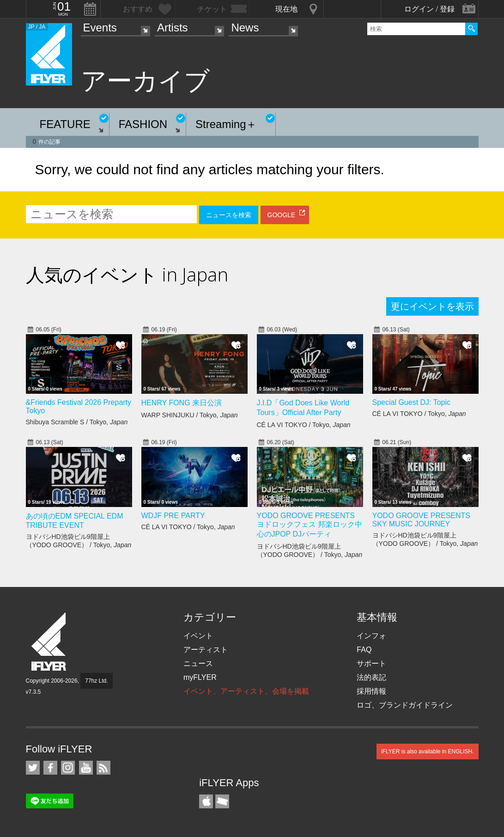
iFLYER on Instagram (68, 768)
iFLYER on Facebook (50, 768)
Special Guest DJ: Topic (412, 402)
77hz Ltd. (96, 681)
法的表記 (371, 677)
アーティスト (206, 650)
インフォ (371, 636)
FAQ (364, 650)
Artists (173, 27)
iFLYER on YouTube (86, 768)
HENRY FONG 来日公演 (182, 403)
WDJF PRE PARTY (173, 516)
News (245, 27)
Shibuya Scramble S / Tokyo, (77, 422)
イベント (198, 636)
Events (100, 27)
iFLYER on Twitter (33, 768)
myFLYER (200, 677)
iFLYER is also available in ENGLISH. (428, 751)
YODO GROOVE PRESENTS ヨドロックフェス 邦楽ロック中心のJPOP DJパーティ (310, 525)
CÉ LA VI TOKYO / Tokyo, (304, 425)
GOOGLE (282, 215)
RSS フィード (103, 768)
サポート (371, 663)
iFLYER (49, 642)
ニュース (198, 663)
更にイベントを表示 (432, 306)
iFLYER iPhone (206, 801)
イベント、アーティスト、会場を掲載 (246, 691)
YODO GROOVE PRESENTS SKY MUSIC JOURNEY (421, 520)
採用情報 (371, 691)
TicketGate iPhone (222, 801)
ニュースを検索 (229, 215)
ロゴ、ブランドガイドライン (405, 705)
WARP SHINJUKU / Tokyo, (190, 415)
